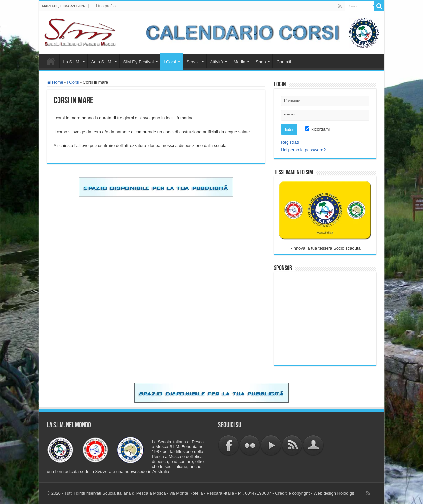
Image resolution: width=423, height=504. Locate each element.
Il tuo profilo (105, 6)
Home (51, 61)
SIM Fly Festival (138, 62)
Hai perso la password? (303, 150)
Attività (217, 62)
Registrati (290, 142)
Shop (261, 62)
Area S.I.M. (102, 62)
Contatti (284, 62)
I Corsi (170, 62)
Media (239, 62)
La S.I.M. (72, 62)
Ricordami (317, 129)
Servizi (193, 62)
